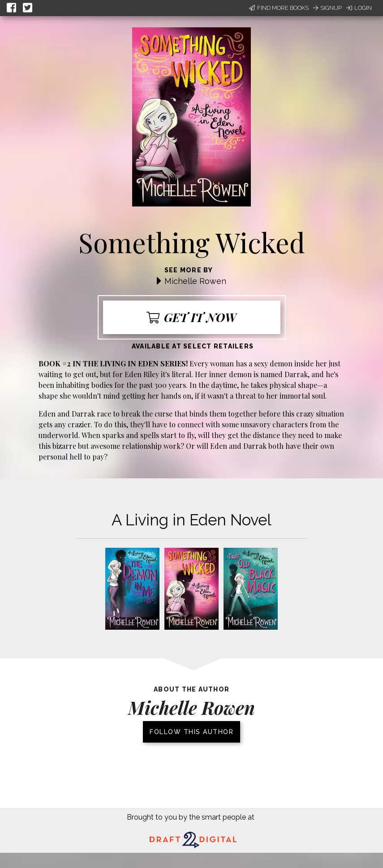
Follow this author (191, 732)
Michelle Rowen (195, 281)
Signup (327, 8)
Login (359, 8)
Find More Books (279, 8)
